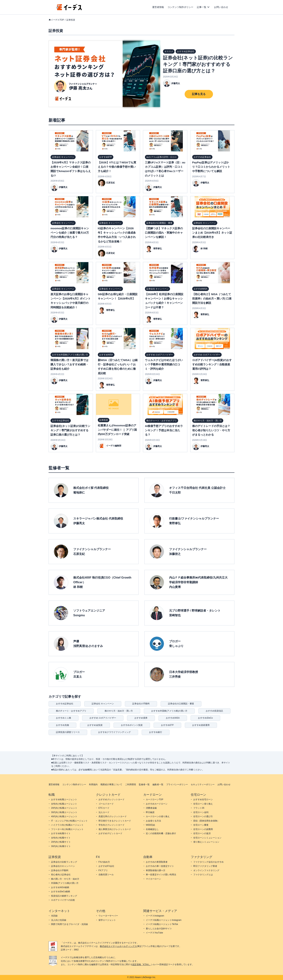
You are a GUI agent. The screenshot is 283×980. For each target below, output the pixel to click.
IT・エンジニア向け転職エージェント (69, 821)
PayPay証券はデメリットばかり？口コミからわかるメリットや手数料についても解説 (211, 167)
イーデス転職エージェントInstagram (164, 920)
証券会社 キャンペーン (103, 704)
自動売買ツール (106, 875)
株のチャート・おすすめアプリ (71, 711)
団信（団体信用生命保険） (206, 821)
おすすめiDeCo (205, 718)
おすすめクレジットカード (112, 799)
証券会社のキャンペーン (63, 866)
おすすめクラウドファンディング (114, 732)
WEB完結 (150, 825)
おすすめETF (167, 725)
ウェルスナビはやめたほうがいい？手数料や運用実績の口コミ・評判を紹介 (164, 364)
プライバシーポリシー (177, 785)
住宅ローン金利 (201, 812)
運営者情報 (158, 7)
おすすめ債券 (141, 718)
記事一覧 (202, 7)
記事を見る (199, 94)
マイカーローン (153, 879)
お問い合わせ (221, 7)
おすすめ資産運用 (201, 725)
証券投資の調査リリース (68, 732)
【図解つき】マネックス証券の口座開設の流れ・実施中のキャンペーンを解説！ (164, 233)
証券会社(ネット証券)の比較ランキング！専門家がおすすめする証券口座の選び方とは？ (198, 64)
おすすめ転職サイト (61, 833)
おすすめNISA (173, 718)
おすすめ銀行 (156, 732)
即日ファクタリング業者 (205, 866)
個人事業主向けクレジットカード (115, 829)
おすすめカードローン (157, 804)
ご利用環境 (130, 785)
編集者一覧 (158, 785)
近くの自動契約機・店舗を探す (161, 833)
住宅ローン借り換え (203, 804)
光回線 (54, 916)
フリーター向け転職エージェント (67, 829)
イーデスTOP (57, 20)
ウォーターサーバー (108, 916)
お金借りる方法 (153, 821)
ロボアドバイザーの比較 (63, 900)
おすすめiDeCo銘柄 (61, 892)
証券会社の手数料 (141, 704)
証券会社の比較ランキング (64, 862)
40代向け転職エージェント (64, 816)
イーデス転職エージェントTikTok (162, 924)
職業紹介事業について (111, 785)
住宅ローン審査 (201, 825)
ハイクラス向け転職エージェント (67, 825)
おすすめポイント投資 (132, 725)
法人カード (104, 812)
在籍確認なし (152, 829)
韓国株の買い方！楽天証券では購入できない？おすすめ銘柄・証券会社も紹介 (69, 364)
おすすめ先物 (62, 725)
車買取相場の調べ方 (156, 870)
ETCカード (104, 808)
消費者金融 (151, 808)
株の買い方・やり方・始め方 (65, 879)
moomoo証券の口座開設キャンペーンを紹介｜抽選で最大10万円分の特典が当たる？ (70, 233)
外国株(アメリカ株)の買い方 (65, 883)
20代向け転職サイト (61, 842)
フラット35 (199, 808)
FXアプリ (103, 870)
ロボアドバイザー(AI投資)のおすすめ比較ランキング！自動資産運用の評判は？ (212, 364)
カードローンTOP (154, 799)
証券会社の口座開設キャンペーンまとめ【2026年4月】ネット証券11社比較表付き (212, 233)
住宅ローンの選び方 (203, 816)
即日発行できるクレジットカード (115, 821)
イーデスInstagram (155, 916)
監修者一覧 (144, 785)
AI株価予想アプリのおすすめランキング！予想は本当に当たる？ (164, 430)
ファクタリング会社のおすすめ (208, 862)
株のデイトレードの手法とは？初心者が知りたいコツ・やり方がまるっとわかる (211, 430)
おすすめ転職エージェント (64, 799)
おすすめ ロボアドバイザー (103, 718)
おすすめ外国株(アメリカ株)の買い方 (169, 711)
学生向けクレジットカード (112, 825)
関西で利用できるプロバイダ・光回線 (69, 924)
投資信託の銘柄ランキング (64, 896)
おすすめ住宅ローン (203, 799)
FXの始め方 (104, 862)
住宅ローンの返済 (202, 833)
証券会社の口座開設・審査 (181, 704)
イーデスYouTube (154, 933)
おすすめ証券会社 (65, 704)
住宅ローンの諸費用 (203, 829)
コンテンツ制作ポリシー (180, 7)
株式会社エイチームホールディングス (118, 946)
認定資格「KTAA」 (141, 964)
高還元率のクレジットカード (113, 816)
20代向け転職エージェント (64, 808)
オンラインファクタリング (206, 870)
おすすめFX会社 (106, 866)
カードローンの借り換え (158, 816)
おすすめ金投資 (95, 725)
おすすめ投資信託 (214, 711)
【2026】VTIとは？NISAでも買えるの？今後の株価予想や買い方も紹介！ (117, 167)
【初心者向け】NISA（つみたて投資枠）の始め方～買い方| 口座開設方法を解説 (212, 299)
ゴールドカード (106, 804)
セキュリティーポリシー (203, 785)
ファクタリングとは (203, 875)
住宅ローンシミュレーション (207, 838)
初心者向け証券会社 (61, 875)
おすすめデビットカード (110, 833)
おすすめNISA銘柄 (60, 887)
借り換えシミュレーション (206, 842)
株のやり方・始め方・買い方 (119, 711)
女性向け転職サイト (61, 838)
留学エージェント (107, 920)
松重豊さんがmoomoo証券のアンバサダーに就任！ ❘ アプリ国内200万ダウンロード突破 (117, 430)
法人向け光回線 (59, 920)
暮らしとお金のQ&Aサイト (159, 929)
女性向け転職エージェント (64, 804)
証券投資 (71, 20)
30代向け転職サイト (61, 846)
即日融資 (150, 812)
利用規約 (93, 785)
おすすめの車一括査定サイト (160, 866)
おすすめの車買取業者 (157, 862)
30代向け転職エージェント (64, 812)
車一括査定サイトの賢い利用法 (161, 875)
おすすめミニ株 (64, 718)
